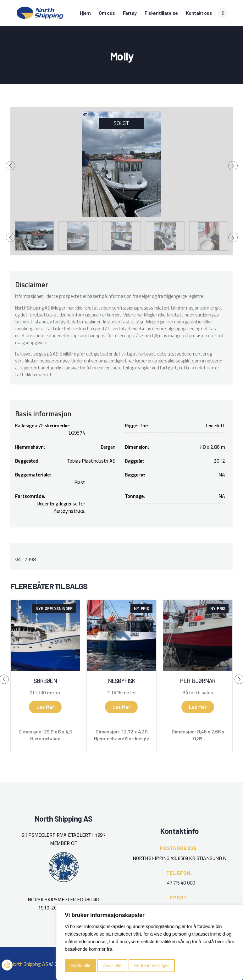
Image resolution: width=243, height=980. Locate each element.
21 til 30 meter (45, 692)
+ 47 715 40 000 (179, 883)
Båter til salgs (198, 692)
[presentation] (10, 166)
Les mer (45, 707)
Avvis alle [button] (112, 966)
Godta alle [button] (80, 966)
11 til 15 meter (121, 692)
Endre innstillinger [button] (152, 966)
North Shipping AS (29, 964)
